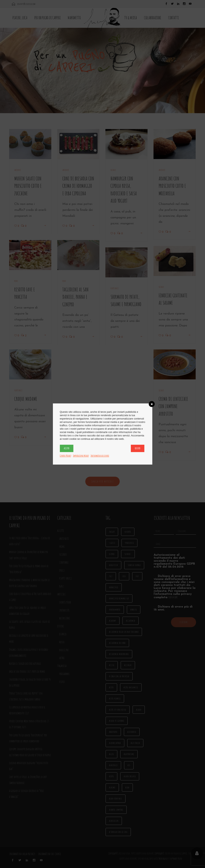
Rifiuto (138, 448)
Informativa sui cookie (100, 456)
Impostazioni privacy (81, 456)
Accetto (67, 448)
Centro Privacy (66, 456)
